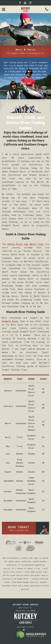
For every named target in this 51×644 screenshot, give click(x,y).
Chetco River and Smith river (25, 244)
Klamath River (10, 321)
